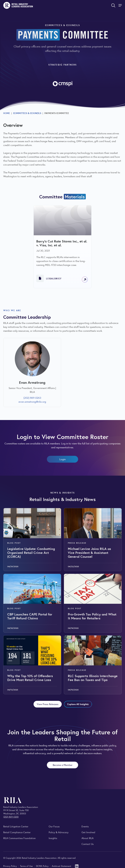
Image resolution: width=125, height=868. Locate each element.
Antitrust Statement (61, 866)
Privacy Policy (10, 866)
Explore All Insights (78, 704)
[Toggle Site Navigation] (120, 5)
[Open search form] (113, 5)
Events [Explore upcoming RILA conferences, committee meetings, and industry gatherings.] (85, 826)
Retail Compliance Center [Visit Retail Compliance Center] (17, 832)
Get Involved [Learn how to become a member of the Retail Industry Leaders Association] (88, 832)
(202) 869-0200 (11, 817)
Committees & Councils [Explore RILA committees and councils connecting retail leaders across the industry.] (27, 113)
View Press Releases (48, 704)
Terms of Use (27, 866)
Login (62, 459)
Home (7, 113)
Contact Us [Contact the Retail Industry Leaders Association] (88, 844)
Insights (53, 838)
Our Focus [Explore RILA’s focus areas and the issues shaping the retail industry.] (54, 826)
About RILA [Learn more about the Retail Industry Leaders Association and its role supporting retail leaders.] (88, 838)
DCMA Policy (43, 866)
